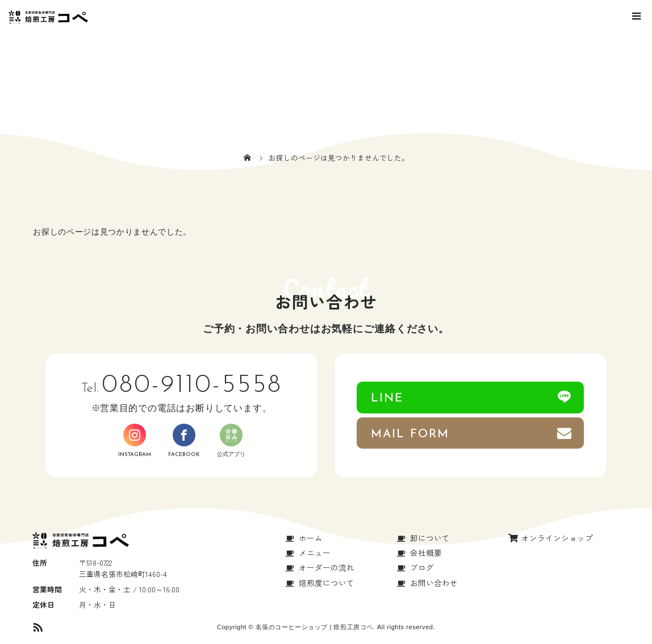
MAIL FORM (410, 434)
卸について (430, 538)
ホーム (311, 538)
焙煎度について (327, 583)
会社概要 (426, 553)
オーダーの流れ (327, 567)
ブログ (422, 567)
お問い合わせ (434, 583)
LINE (387, 398)
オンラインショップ (557, 538)
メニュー (315, 553)
